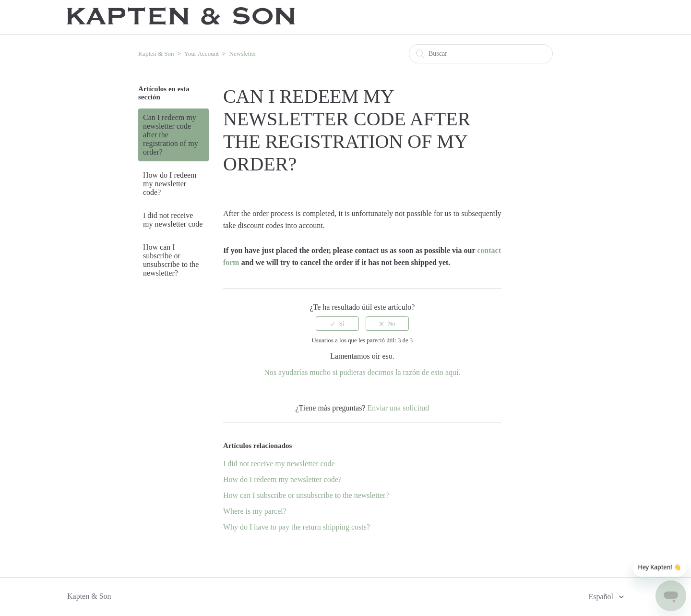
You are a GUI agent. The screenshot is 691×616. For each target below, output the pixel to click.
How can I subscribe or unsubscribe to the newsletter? (171, 260)
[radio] (337, 324)
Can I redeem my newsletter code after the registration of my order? (171, 135)
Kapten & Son (156, 54)
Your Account (202, 54)
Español (602, 597)
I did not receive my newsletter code (173, 220)
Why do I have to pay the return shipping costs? (297, 527)
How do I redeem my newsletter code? (170, 184)
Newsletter (243, 54)
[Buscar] (481, 54)
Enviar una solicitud (398, 408)
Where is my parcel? (255, 511)
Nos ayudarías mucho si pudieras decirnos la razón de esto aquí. (362, 372)
